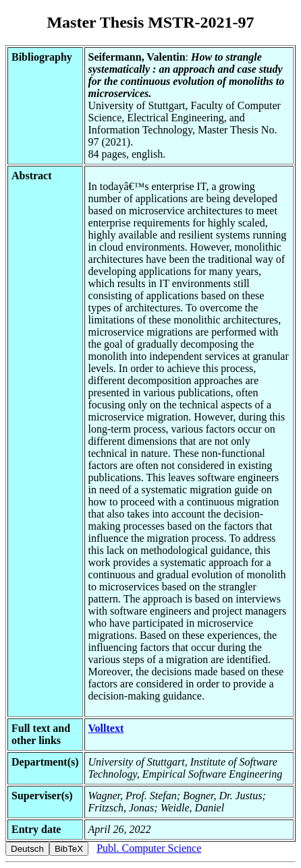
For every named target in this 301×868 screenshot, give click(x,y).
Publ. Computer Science (149, 848)
